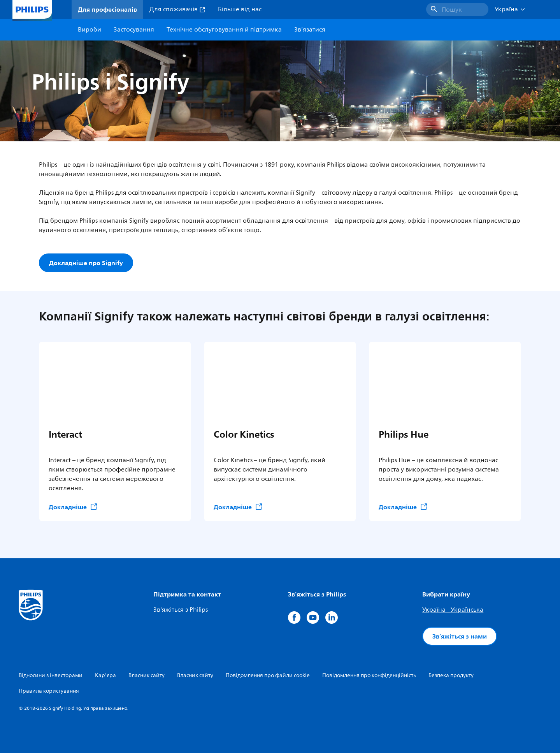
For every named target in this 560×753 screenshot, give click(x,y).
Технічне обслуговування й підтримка (224, 30)
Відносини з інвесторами (51, 675)
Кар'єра (105, 675)
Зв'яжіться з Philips (181, 610)
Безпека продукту (451, 675)
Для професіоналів (107, 9)
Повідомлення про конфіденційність (369, 675)
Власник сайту (147, 675)
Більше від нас (240, 9)
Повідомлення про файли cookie (268, 675)
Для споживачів (177, 9)
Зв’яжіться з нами (460, 636)
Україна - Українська (453, 610)
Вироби (90, 30)
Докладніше (73, 507)
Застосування (134, 30)
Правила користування (49, 691)
